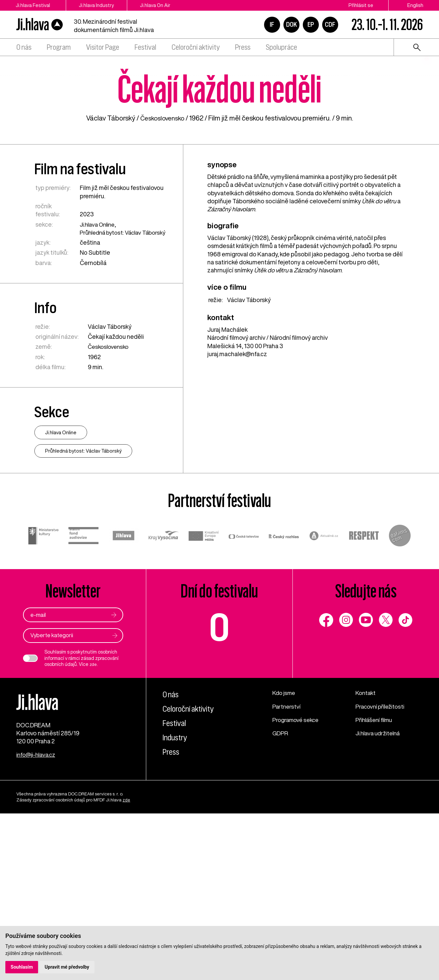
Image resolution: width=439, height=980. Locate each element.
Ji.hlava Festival (33, 5)
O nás (24, 47)
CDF (330, 24)
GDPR (280, 895)
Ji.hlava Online (98, 376)
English (415, 5)
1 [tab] (427, 109)
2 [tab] (427, 121)
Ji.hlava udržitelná (380, 895)
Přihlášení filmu (376, 881)
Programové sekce (297, 881)
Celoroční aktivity (196, 47)
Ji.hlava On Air (165, 5)
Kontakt (366, 854)
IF (272, 24)
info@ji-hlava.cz (38, 921)
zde (94, 826)
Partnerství (287, 868)
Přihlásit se (361, 5)
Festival (145, 47)
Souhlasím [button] (22, 967)
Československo (162, 270)
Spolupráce (281, 47)
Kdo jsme (285, 854)
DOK (291, 24)
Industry (176, 899)
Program (59, 47)
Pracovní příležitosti (382, 868)
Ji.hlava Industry (102, 5)
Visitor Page (103, 47)
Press (243, 47)
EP (311, 24)
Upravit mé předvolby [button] (67, 967)
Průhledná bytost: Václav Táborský (112, 388)
